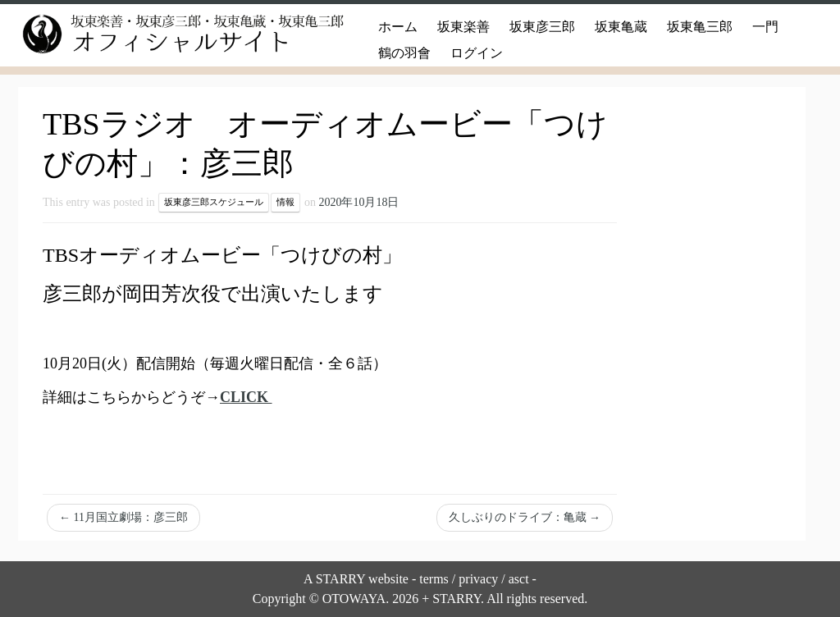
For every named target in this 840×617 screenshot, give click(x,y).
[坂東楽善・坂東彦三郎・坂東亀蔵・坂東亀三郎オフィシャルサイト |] (164, 34)
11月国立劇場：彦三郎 (123, 517)
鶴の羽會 (404, 53)
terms (434, 579)
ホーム (398, 27)
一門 (765, 27)
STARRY (340, 579)
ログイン (477, 53)
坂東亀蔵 (621, 27)
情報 (285, 202)
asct (519, 579)
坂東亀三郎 (700, 27)
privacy (478, 579)
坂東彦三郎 (542, 27)
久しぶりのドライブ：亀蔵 (525, 517)
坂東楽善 (463, 27)
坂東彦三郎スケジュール (214, 202)
